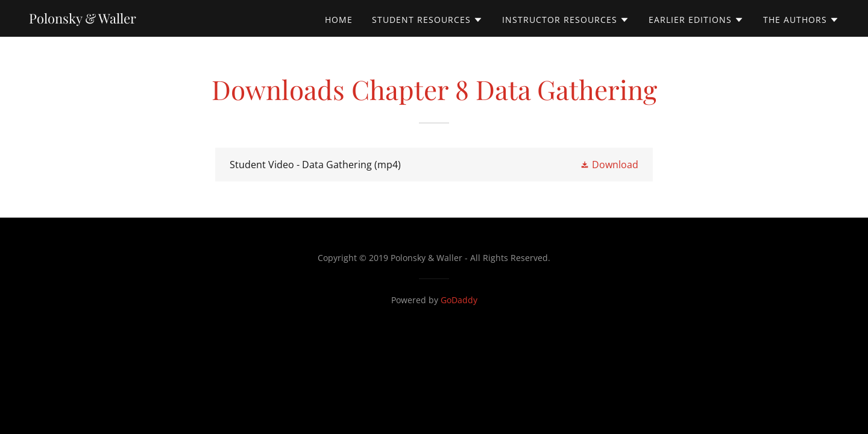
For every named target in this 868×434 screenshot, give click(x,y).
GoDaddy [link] (459, 300)
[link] (83, 20)
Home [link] (339, 20)
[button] (427, 20)
